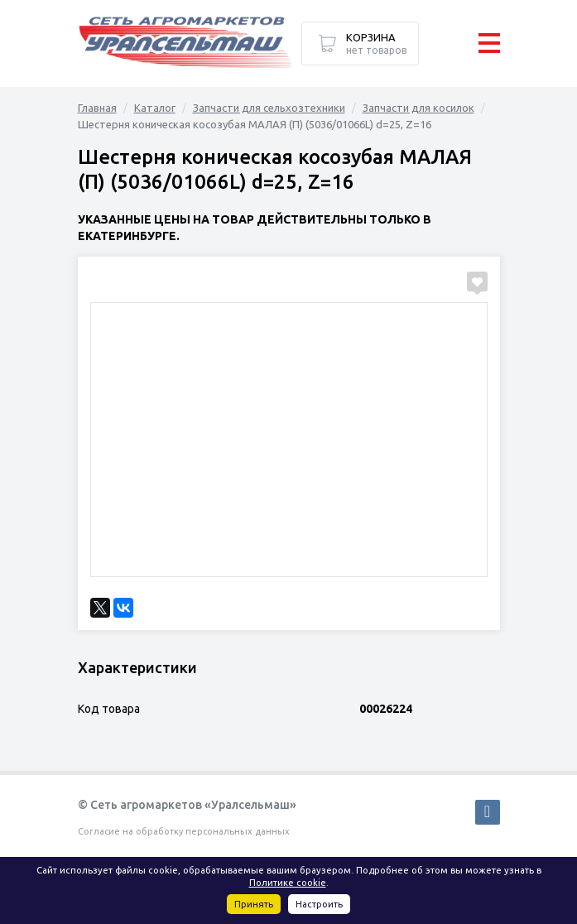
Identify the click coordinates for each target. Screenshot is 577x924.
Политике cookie (288, 883)
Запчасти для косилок (418, 108)
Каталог (155, 108)
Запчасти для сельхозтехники (269, 108)
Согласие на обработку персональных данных (184, 831)
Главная (97, 108)
